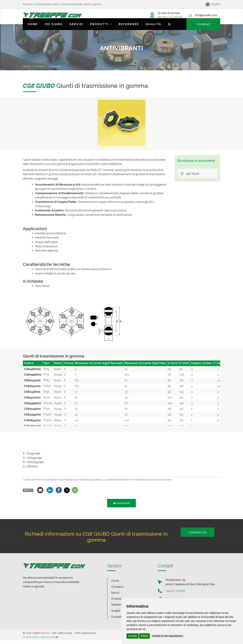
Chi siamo (54, 28)
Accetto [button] (133, 636)
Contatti (116, 621)
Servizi (76, 28)
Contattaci (203, 28)
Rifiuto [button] (144, 636)
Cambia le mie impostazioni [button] (168, 636)
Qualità (154, 28)
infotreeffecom (206, 16)
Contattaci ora (197, 536)
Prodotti (101, 28)
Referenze (129, 28)
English (213, 4)
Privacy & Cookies (30, 641)
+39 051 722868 (175, 595)
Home (33, 28)
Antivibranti (122, 507)
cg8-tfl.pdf (190, 178)
